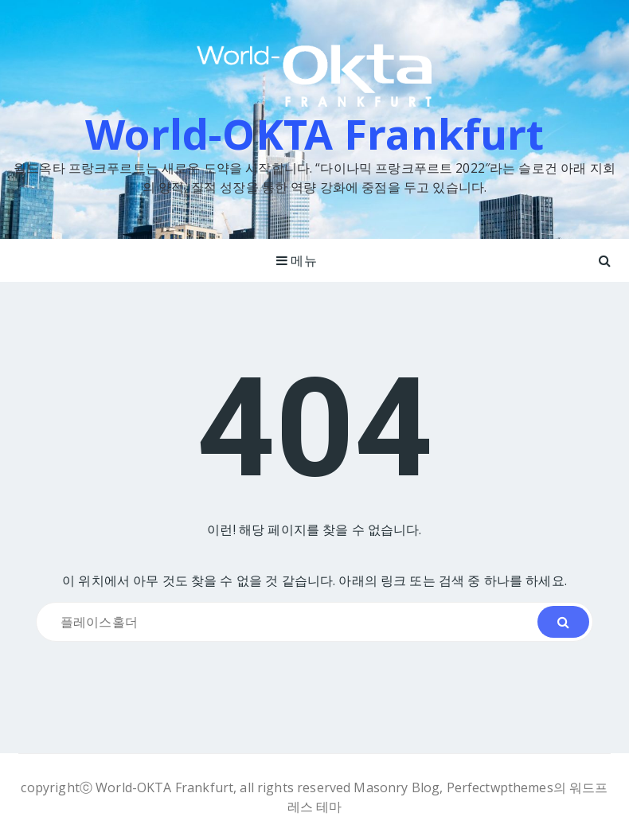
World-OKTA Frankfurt (315, 133)
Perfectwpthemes (500, 787)
